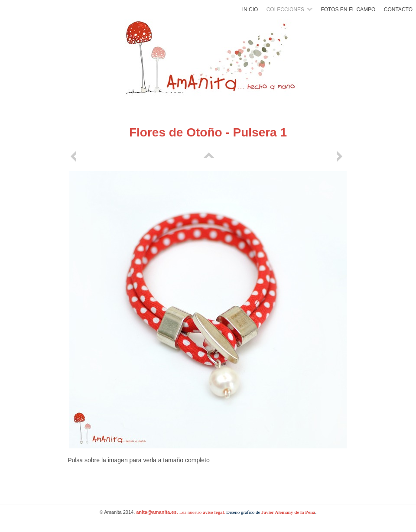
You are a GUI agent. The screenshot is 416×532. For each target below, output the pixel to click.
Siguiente (341, 156)
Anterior (75, 156)
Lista (208, 156)
